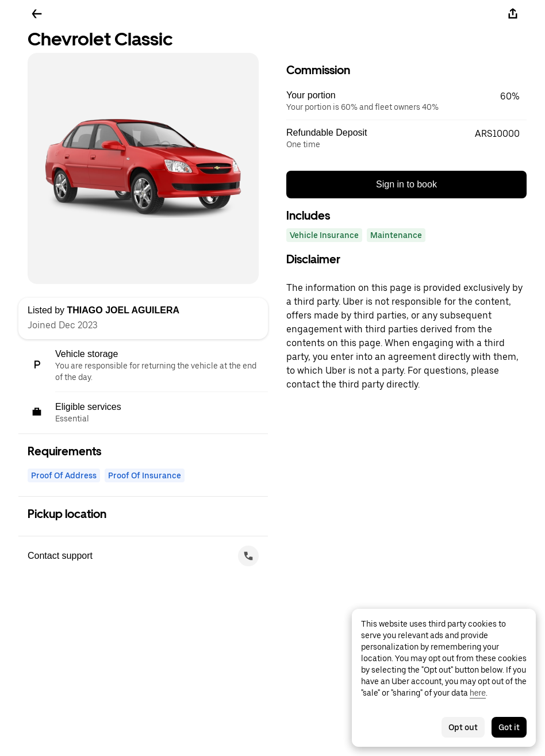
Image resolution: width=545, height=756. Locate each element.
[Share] (513, 14)
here (478, 693)
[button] (406, 101)
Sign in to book (406, 184)
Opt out (463, 727)
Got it (509, 727)
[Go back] (37, 14)
